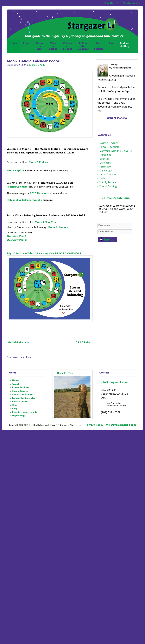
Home (13, 46)
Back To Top (66, 373)
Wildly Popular (108, 183)
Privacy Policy (94, 425)
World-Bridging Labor (18, 342)
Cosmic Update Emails (117, 198)
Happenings (19, 416)
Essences (104, 159)
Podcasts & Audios (38, 65)
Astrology (105, 167)
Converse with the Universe (116, 151)
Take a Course (20, 391)
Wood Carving (108, 187)
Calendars (105, 163)
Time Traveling (108, 175)
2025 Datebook (39, 193)
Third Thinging (83, 342)
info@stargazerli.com (114, 382)
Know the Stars (20, 388)
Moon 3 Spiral (15, 171)
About (27, 43)
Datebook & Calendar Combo (24, 200)
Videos (103, 179)
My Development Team (121, 425)
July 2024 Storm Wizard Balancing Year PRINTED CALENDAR (44, 254)
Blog (14, 409)
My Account (130, 3)
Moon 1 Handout (58, 227)
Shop (111, 46)
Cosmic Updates (109, 143)
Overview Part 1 (17, 236)
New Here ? (111, 3)
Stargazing (105, 155)
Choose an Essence (22, 395)
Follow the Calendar (24, 398)
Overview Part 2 (17, 240)
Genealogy (106, 171)
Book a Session (20, 402)
